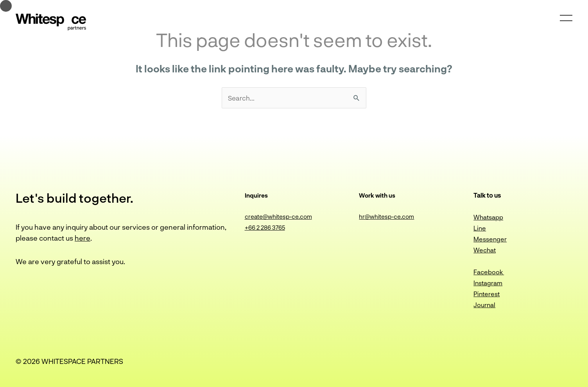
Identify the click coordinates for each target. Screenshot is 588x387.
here (82, 238)
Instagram (488, 283)
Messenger (490, 239)
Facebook (489, 272)
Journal (484, 305)
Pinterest (487, 294)
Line (480, 228)
